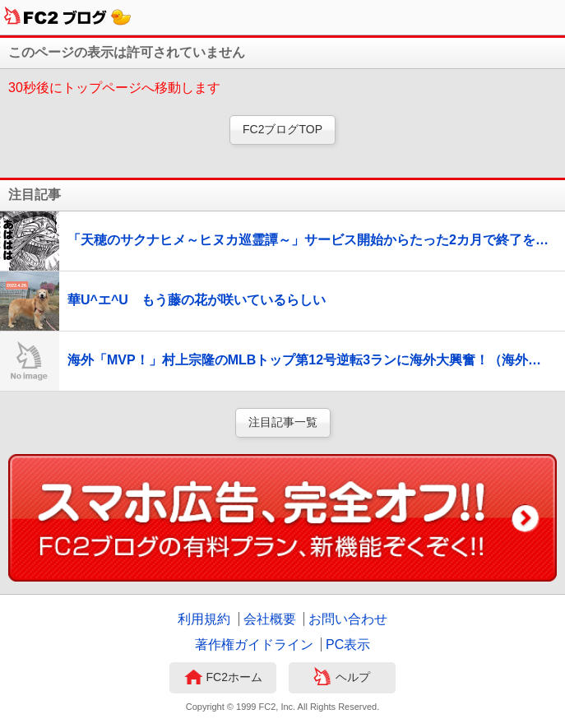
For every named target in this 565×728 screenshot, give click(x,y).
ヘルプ (342, 679)
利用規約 (204, 619)
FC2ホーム (223, 679)
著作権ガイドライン (254, 645)
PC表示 (348, 645)
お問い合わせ (348, 619)
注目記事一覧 (283, 422)
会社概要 (270, 619)
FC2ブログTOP (282, 129)
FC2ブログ (68, 17)
